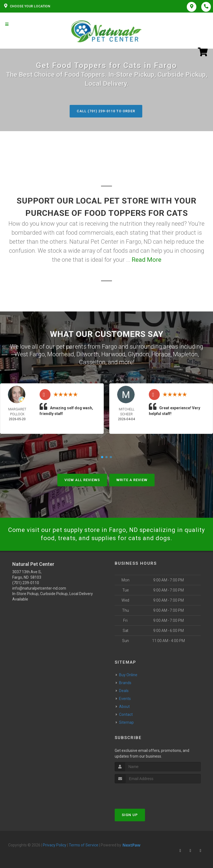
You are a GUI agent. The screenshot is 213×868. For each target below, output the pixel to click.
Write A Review (132, 480)
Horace (161, 354)
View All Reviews (82, 480)
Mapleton (185, 354)
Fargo (110, 347)
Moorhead (61, 354)
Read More (147, 260)
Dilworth (88, 354)
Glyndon (138, 354)
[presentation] (144, 794)
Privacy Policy (55, 845)
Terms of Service (84, 845)
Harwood (113, 354)
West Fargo (30, 354)
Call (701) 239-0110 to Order (106, 111)
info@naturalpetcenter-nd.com (39, 588)
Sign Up (130, 815)
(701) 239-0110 (26, 583)
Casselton (92, 362)
